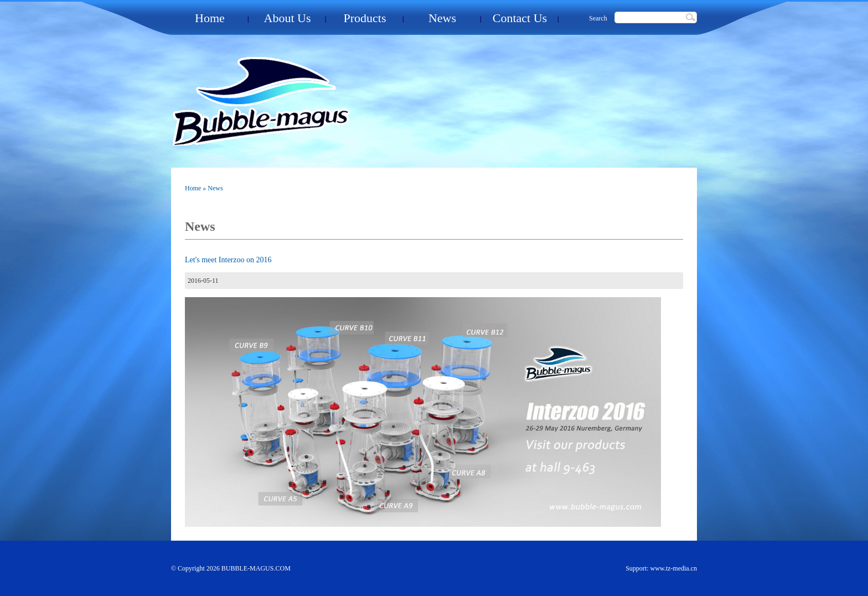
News (442, 18)
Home (210, 18)
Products (365, 18)
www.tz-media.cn (673, 568)
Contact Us (520, 18)
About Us (288, 18)
